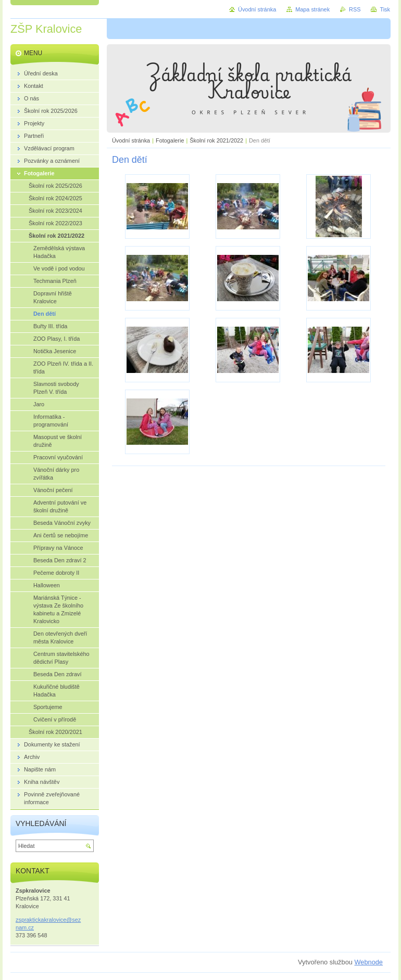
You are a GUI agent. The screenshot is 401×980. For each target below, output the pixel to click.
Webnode (368, 962)
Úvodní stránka (131, 140)
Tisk (385, 9)
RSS (355, 9)
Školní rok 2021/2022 (216, 140)
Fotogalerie (170, 140)
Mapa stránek (312, 9)
